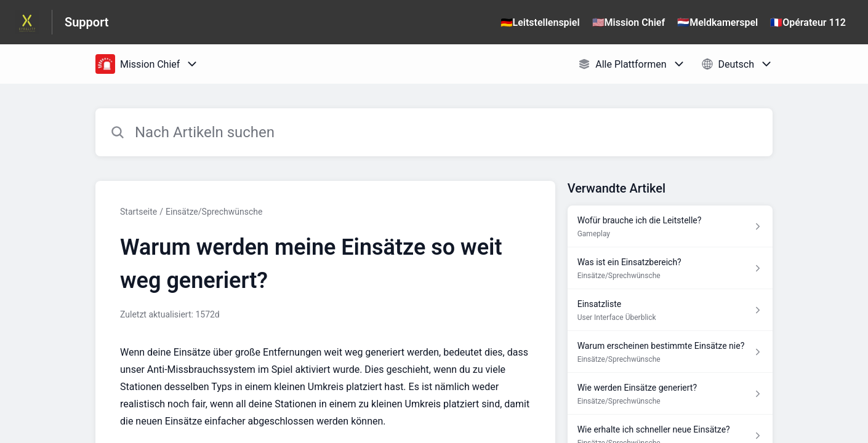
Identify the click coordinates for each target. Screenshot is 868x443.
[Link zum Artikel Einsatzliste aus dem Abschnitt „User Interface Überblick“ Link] (670, 310)
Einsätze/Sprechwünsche (214, 212)
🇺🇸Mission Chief (629, 22)
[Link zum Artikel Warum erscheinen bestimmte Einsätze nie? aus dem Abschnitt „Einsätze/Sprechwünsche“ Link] (670, 352)
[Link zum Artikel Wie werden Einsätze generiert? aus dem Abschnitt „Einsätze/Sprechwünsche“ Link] (670, 394)
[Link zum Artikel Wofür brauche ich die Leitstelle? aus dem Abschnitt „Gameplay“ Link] (670, 226)
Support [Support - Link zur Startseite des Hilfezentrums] (87, 22)
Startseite (139, 212)
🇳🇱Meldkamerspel (717, 22)
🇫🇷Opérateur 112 (808, 22)
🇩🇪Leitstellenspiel (540, 22)
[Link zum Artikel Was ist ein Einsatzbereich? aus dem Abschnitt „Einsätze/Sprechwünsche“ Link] (670, 268)
